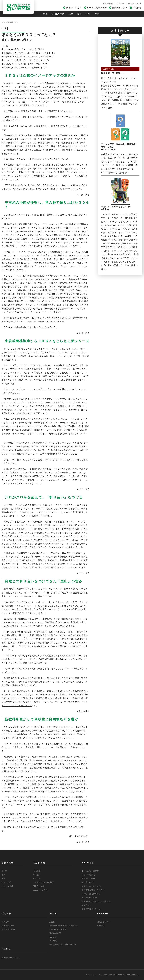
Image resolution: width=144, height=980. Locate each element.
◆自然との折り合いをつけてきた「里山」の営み (25, 64)
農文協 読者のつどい (91, 894)
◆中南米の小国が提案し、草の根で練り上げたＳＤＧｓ (28, 53)
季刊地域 (37, 875)
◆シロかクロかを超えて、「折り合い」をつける (25, 60)
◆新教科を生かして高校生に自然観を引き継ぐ (24, 68)
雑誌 (45, 14)
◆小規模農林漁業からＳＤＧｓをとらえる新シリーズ (27, 56)
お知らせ (120, 4)
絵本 (71, 14)
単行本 (4, 871)
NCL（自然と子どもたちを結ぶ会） (97, 901)
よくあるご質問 (8, 929)
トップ (4, 23)
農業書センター (120, 8)
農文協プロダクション (91, 909)
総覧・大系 (6, 882)
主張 (97, 14)
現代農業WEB (87, 882)
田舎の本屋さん (74, 8)
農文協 (52, 922)
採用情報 (137, 8)
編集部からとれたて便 (91, 886)
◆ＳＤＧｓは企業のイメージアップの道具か (23, 49)
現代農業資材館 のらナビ (93, 890)
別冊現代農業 (39, 886)
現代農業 (37, 871)
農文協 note (87, 905)
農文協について (135, 4)
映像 (80, 14)
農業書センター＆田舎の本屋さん (64, 926)
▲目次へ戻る (83, 195)
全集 (88, 14)
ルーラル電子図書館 (97, 8)
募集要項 (5, 922)
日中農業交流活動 (89, 898)
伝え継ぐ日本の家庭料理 (43, 882)
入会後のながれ (8, 926)
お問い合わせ (107, 4)
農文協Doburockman (11, 957)
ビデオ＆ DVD (7, 886)
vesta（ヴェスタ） (41, 890)
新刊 (58, 14)
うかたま (37, 879)
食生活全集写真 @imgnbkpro (63, 945)
